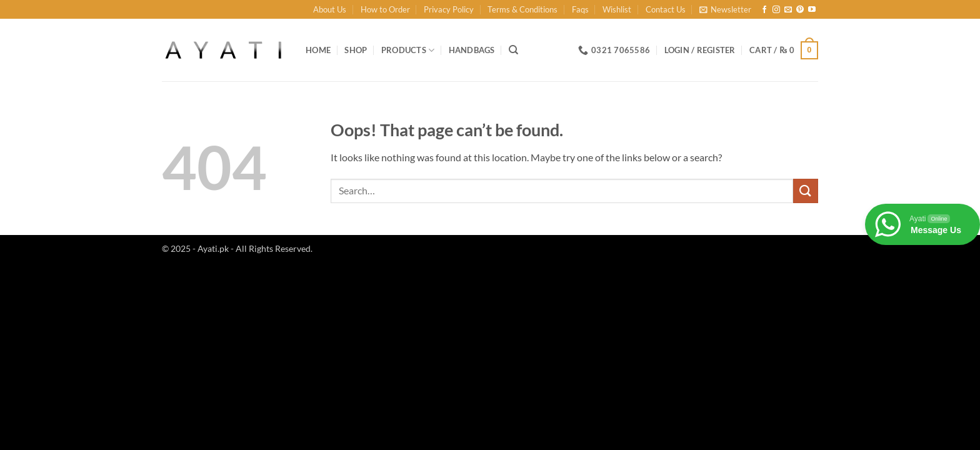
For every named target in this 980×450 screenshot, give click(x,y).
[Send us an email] (788, 10)
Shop (356, 50)
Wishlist (617, 9)
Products (408, 50)
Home (318, 50)
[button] (725, 9)
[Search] (513, 50)
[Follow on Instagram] (776, 10)
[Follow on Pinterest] (800, 10)
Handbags (472, 50)
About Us (330, 9)
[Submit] (806, 191)
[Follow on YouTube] (812, 10)
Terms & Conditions (522, 9)
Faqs (580, 9)
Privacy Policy (449, 9)
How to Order (385, 9)
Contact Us (666, 9)
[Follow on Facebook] (764, 10)
